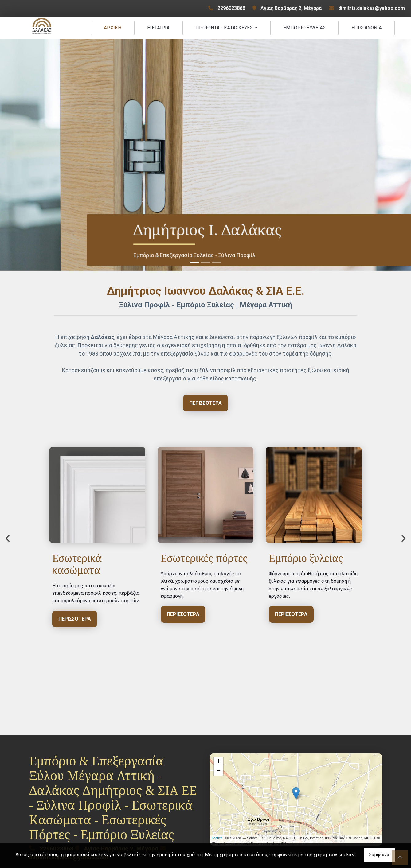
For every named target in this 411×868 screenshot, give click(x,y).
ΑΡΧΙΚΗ (113, 29)
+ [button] (219, 764)
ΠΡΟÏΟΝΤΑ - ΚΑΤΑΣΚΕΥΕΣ (225, 29)
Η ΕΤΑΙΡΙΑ (158, 29)
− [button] (219, 773)
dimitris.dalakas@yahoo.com (372, 8)
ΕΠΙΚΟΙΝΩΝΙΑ (367, 29)
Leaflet (217, 840)
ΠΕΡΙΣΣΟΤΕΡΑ (88, 616)
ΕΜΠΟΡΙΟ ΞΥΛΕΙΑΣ (304, 29)
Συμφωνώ (380, 855)
